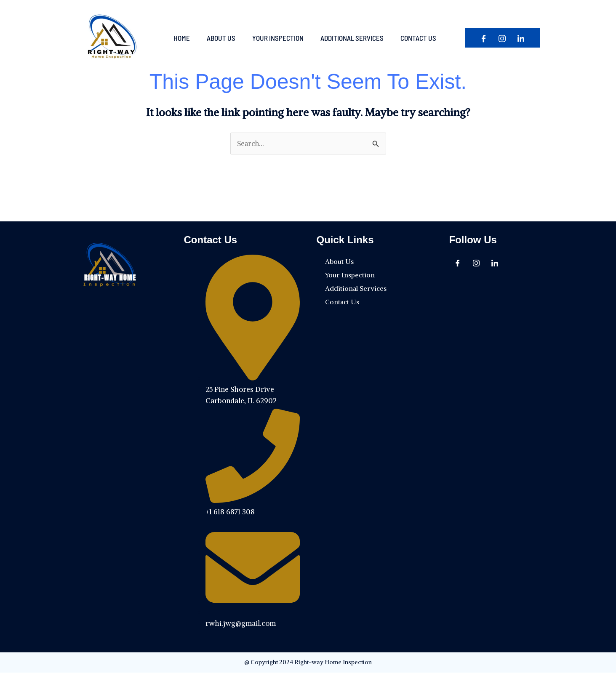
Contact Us (418, 38)
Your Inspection (278, 38)
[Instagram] (502, 39)
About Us (221, 38)
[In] (521, 39)
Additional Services (352, 38)
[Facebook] (484, 39)
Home (182, 38)
